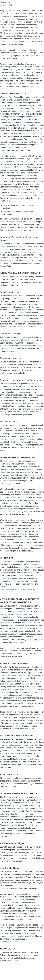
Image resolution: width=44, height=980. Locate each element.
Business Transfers (9, 422)
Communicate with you (11, 334)
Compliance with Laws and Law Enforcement (21, 380)
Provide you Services (10, 292)
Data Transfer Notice (10, 868)
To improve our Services (11, 358)
